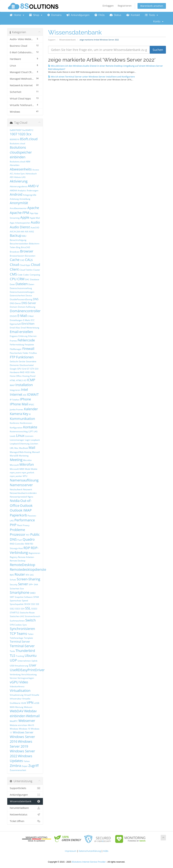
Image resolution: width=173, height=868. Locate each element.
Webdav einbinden (23, 713)
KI (30, 414)
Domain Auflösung (27, 307)
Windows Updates (21, 758)
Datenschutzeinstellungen (22, 292)
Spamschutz (16, 601)
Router (20, 574)
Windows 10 (25, 729)
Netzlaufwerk (16, 489)
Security (14, 585)
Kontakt (133, 15)
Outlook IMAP (21, 510)
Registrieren (125, 6)
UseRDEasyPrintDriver (27, 670)
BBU (24, 236)
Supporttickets (25, 788)
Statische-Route (27, 613)
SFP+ (31, 585)
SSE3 (18, 609)
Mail (32, 448)
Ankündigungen (78, 15)
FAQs (100, 15)
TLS (13, 656)
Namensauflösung (24, 480)
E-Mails (27, 320)
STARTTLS (15, 613)
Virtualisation (20, 691)
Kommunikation (22, 419)
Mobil (28, 469)
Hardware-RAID (17, 372)
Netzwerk (27, 489)
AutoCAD (35, 228)
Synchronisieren (22, 629)
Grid (24, 369)
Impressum (71, 851)
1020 (22, 134)
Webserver (27, 721)
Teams (22, 634)
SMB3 (33, 593)
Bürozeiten (30, 256)
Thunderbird (25, 651)
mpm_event (15, 473)
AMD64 (13, 190)
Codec (26, 275)
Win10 (31, 725)
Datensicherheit (17, 296)
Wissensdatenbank (67, 40)
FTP (13, 357)
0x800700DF (16, 130)
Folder (26, 353)
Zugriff (33, 766)
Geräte (22, 361)
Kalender (31, 409)
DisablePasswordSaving (21, 299)
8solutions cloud (17, 143)
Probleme (17, 530)
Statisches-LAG (17, 616)
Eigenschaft (15, 324)
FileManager (16, 349)
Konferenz (15, 423)
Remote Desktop (18, 561)
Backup (16, 235)
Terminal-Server (22, 646)
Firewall (28, 349)
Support (52, 40)
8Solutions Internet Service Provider (89, 862)
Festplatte (29, 345)
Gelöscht (14, 361)
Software (28, 597)
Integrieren (15, 390)
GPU (19, 369)
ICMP (31, 380)
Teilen (31, 634)
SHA (36, 585)
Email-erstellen (21, 332)
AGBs (106, 851)
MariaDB (14, 456)
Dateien (22, 284)
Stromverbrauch (32, 616)
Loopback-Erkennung (20, 444)
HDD (27, 372)
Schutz (13, 580)
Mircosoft (14, 469)
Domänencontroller (25, 311)
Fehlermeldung (17, 345)
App (32, 213)
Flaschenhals (16, 353)
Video (24, 682)
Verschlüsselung (29, 674)
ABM (28, 162)
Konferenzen (26, 423)
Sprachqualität (17, 604)
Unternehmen (24, 661)
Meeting (16, 460)
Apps (12, 223)
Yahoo (27, 761)
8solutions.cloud (17, 162)
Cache (15, 260)
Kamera (16, 414)
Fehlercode (26, 340)
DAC (27, 279)
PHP (13, 525)
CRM (21, 279)
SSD (33, 604)
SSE (37, 604)
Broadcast (15, 252)
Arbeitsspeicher (23, 223)
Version (13, 678)
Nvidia (15, 501)
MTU (25, 476)
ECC (33, 320)
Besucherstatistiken (19, 244)
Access (36, 170)
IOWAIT (33, 394)
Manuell (36, 452)
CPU (13, 279)
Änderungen (33, 190)
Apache (33, 208)
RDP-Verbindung (24, 550)
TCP (13, 634)
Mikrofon (27, 464)
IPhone (25, 399)
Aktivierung (19, 181)
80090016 (15, 139)
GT (28, 369)
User (33, 665)
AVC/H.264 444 (17, 232)
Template (28, 638)
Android (16, 194)
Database (35, 279)
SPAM (36, 597)
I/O (25, 380)
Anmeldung (25, 199)
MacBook (23, 448)
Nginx (30, 497)
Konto (158, 21)
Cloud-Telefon (26, 270)
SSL (28, 608)
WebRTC (14, 721)
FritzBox (33, 353)
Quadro (29, 539)
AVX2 (32, 232)
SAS (32, 575)
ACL (12, 174)
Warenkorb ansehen (152, 6)
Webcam (28, 707)
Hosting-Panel (29, 376)
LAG (36, 431)
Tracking (20, 656)
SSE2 (12, 609)
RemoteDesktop (22, 565)
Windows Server (23, 732)
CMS (13, 274)
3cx (29, 134)
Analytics (22, 190)
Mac (16, 448)
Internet (16, 394)
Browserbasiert (17, 256)
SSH (23, 609)
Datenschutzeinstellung (21, 288)
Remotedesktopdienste (28, 569)
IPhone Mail (19, 404)
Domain (14, 307)
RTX (27, 575)
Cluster (37, 270)
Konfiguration (16, 428)
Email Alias (15, 328)
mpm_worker (16, 476)
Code (20, 275)
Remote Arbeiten (26, 557)
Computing (35, 275)
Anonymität (19, 203)
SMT (12, 597)
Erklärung (23, 336)
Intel (24, 390)
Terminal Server (20, 642)
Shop (36, 15)
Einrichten (28, 324)
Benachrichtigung (18, 240)
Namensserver (21, 485)
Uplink (34, 661)
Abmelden (15, 165)
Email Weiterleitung (30, 328)
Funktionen (25, 357)
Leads (13, 436)
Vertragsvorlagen (26, 678)
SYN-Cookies (16, 625)
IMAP (12, 385)
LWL (12, 448)
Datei (12, 284)
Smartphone (20, 592)
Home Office (16, 376)
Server (23, 584)
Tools (151, 15)
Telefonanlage (17, 638)
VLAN (24, 703)
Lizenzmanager (17, 440)
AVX (27, 232)
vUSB (37, 703)
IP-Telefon (15, 400)
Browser (27, 251)
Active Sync (20, 174)
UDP (13, 660)
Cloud (14, 265)
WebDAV (17, 711)
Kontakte (30, 427)
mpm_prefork (28, 473)
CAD (22, 260)
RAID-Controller (17, 544)
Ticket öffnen (25, 821)
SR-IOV (27, 604)
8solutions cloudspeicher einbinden (21, 152)
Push (20, 540)
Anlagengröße (30, 195)
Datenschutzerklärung (90, 851)
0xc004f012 (28, 130)
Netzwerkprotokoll (18, 497)
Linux (20, 436)
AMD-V (33, 186)
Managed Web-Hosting (21, 452)
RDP (27, 548)
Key (25, 414)
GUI (37, 369)
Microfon (27, 460)
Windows (14, 729)
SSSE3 (34, 609)
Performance (25, 520)
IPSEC (32, 405)
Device (29, 296)
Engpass (14, 336)
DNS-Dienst (15, 303)
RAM (27, 544)
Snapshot (19, 597)
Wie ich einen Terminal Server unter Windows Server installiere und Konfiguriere (91, 77)
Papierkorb (18, 515)
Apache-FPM (20, 213)
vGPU (14, 682)
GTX (32, 369)
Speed (25, 601)
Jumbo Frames (17, 409)
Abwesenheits (21, 169)
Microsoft (14, 465)
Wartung (19, 707)
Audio (35, 222)
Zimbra (15, 766)
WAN (12, 707)
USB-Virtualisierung (19, 666)
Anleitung (14, 199)
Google (13, 369)
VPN (30, 703)
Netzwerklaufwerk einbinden (23, 493)
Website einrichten (19, 725)
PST (28, 535)
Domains (54, 15)
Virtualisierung (17, 695)
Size (22, 589)
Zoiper (25, 766)
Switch (30, 620)
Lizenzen (29, 436)
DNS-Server (29, 303)
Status (115, 15)
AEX (12, 177)
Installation (24, 385)
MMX (22, 469)
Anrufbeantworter (18, 208)
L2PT (31, 431)
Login (28, 440)
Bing (18, 247)
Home (17, 15)
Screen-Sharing (28, 579)
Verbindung (15, 674)
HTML (13, 380)
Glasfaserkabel (27, 365)
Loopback (35, 440)
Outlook (26, 506)
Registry (14, 557)
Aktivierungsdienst (18, 186)
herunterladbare (25, 808)
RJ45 (12, 575)
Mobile (34, 469)
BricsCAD (26, 247)
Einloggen (108, 6)
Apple (25, 217)
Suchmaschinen (17, 621)
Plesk (20, 525)
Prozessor (18, 534)
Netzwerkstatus (25, 815)
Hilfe (33, 372)
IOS (25, 395)
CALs (29, 260)
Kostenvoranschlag (19, 431)
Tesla (12, 651)
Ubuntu (31, 656)
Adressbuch (31, 174)
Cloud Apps (25, 265)
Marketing (24, 456)
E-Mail (22, 316)
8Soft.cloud (29, 139)
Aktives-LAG (20, 177)
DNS (36, 299)
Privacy (26, 525)
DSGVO (13, 316)
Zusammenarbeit (18, 770)
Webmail (33, 716)
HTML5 (19, 380)
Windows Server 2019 (21, 744)
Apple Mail (35, 218)
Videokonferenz (17, 686)
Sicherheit (15, 589)
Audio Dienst (20, 227)
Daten (31, 284)
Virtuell (27, 695)
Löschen (34, 444)
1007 (14, 134)
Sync (25, 625)
